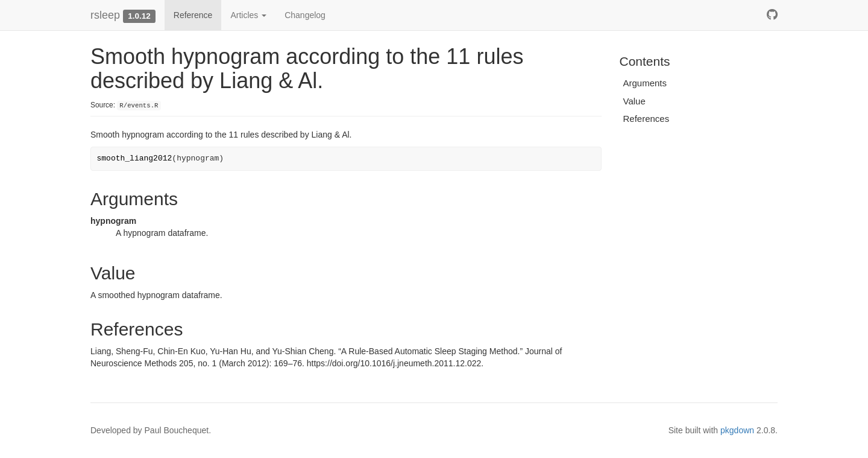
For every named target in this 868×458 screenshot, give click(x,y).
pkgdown (737, 430)
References (646, 119)
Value (634, 101)
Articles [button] (248, 15)
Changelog (305, 15)
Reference (193, 15)
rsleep (105, 15)
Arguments (645, 83)
